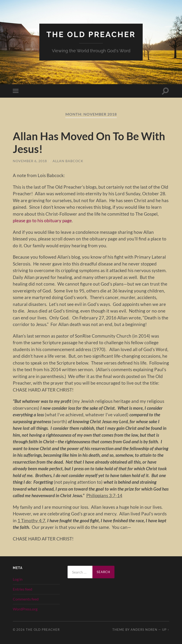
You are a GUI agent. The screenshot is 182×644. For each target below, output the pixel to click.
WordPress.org (25, 609)
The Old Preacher (91, 34)
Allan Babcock (68, 161)
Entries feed (23, 589)
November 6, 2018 (30, 161)
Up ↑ (166, 630)
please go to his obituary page (42, 220)
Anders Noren (144, 630)
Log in (18, 579)
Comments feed (26, 599)
